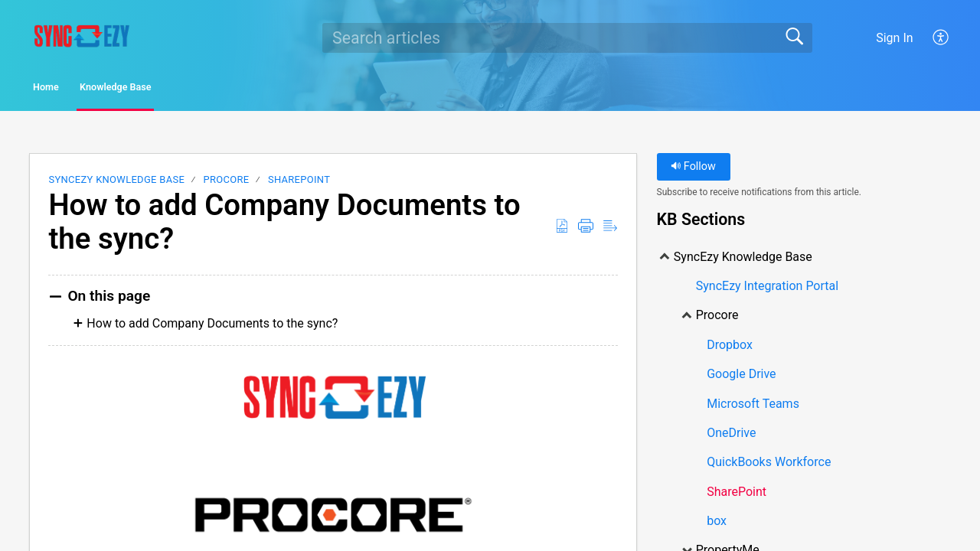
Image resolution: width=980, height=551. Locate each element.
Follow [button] (693, 171)
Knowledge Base (188, 89)
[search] (567, 37)
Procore (227, 184)
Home (72, 89)
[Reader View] (610, 230)
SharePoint (299, 184)
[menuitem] (941, 37)
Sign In (894, 38)
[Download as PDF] (562, 230)
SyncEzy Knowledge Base (116, 184)
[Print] (586, 230)
